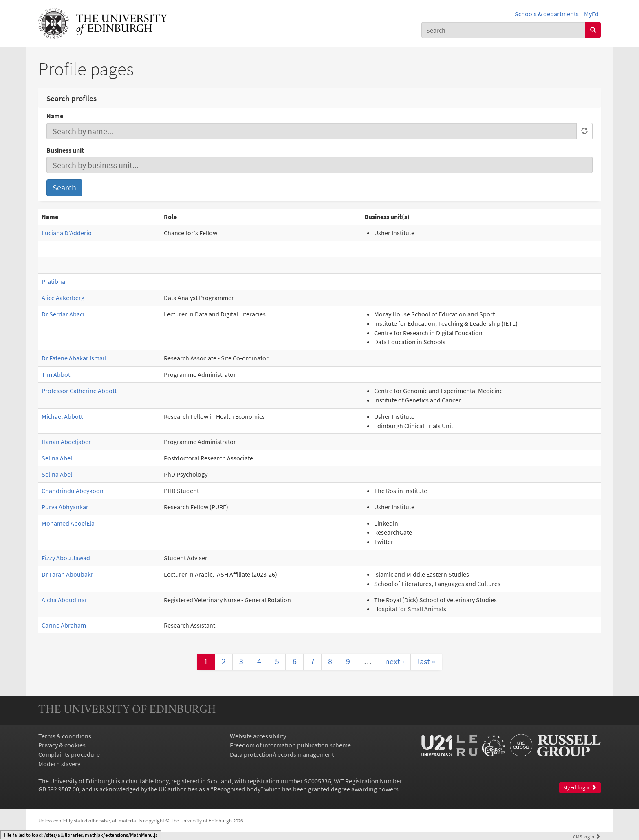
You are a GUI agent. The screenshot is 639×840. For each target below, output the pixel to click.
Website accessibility (258, 736)
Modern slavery (59, 764)
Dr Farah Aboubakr (67, 574)
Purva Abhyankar (65, 507)
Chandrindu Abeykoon (73, 491)
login (587, 836)
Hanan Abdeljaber (66, 442)
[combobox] (503, 30)
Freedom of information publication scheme (290, 745)
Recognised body (237, 789)
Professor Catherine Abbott (79, 391)
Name (55, 116)
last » (426, 661)
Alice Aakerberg (63, 298)
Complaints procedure (69, 754)
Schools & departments (547, 14)
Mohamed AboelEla (68, 523)
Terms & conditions (65, 736)
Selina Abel (57, 458)
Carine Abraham (64, 625)
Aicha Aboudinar (64, 600)
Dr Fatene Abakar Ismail (74, 358)
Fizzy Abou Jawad (66, 558)
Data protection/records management (282, 754)
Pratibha (53, 281)
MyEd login (580, 788)
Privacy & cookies (62, 745)
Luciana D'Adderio (67, 233)
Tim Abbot (56, 374)
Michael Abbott (62, 416)
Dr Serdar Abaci (63, 314)
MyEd (591, 14)
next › (394, 661)
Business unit (65, 150)
